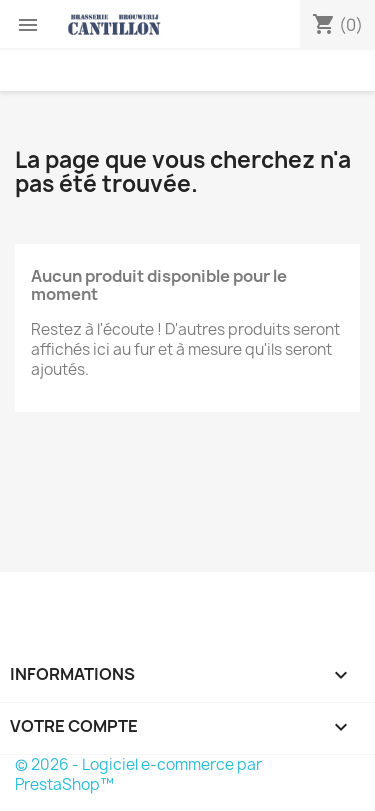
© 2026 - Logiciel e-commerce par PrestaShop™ (138, 774)
